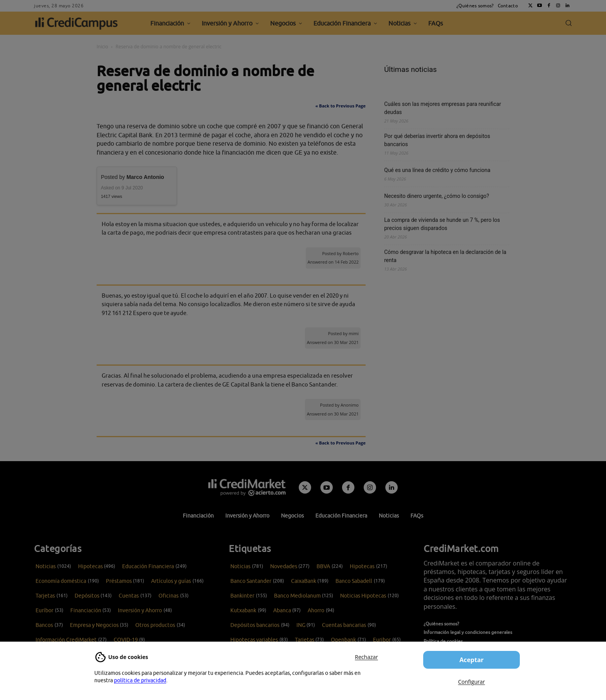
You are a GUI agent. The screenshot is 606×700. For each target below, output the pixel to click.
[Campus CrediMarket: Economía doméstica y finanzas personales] (247, 487)
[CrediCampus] (77, 23)
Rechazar (366, 657)
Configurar (471, 682)
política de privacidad (140, 680)
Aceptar (472, 660)
